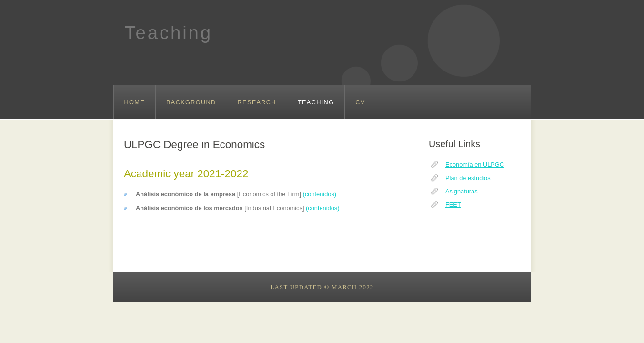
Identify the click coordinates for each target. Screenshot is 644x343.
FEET (453, 205)
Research (257, 102)
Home (135, 102)
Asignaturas (462, 191)
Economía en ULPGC (475, 165)
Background (191, 102)
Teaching (169, 33)
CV (360, 102)
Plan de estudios (468, 178)
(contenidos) (320, 194)
